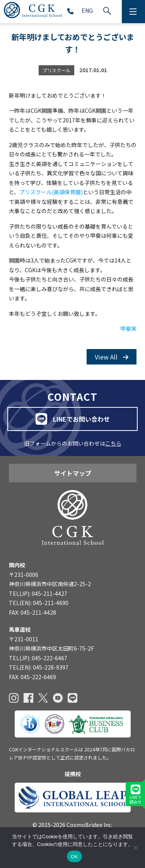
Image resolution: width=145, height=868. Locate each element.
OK (74, 857)
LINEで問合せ (136, 795)
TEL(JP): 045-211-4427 (38, 593)
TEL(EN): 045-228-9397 (39, 667)
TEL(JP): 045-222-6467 (38, 658)
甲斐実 (128, 329)
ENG (87, 10)
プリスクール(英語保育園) (51, 192)
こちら (113, 443)
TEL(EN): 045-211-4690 (39, 603)
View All (112, 357)
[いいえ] (135, 848)
